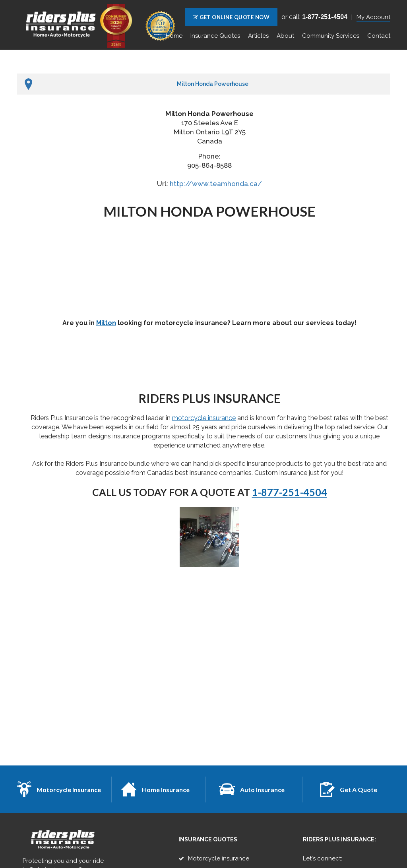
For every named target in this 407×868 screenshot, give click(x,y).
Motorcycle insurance (219, 858)
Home (174, 36)
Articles (258, 36)
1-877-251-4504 (290, 492)
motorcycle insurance (204, 418)
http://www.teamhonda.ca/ (216, 184)
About (285, 36)
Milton (106, 323)
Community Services (331, 36)
